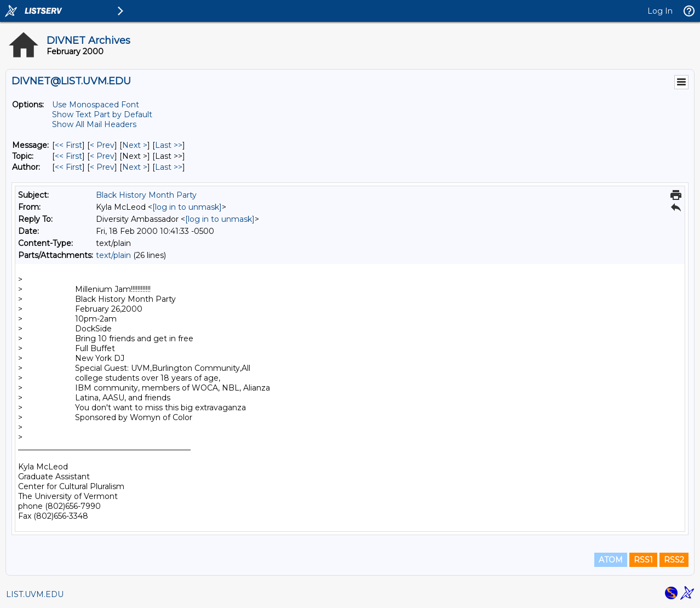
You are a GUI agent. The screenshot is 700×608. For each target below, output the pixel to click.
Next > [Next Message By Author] (135, 167)
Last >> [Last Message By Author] (169, 167)
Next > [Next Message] (135, 145)
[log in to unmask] (187, 207)
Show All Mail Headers (94, 124)
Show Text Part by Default (102, 114)
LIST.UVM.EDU (35, 594)
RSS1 (643, 560)
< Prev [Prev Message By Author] (102, 167)
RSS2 (674, 560)
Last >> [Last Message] (169, 145)
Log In (660, 11)
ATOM (611, 560)
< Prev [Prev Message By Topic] (102, 156)
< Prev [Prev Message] (102, 145)
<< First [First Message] (68, 145)
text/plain (113, 255)
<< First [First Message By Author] (68, 167)
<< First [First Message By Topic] (68, 156)
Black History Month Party (146, 195)
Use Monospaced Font (96, 105)
